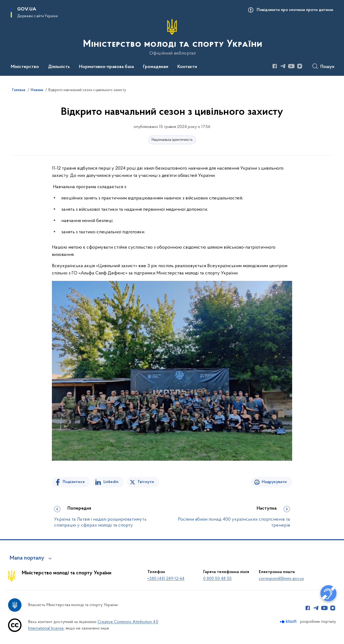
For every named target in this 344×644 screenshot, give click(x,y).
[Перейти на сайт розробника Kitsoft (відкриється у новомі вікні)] (289, 622)
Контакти (187, 67)
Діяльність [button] (59, 67)
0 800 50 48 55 (217, 579)
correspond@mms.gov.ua (281, 579)
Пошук (327, 67)
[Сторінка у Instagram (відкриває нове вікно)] (300, 66)
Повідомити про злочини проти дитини (295, 10)
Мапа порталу (27, 558)
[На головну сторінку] (172, 37)
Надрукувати (274, 482)
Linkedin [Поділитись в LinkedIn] (111, 482)
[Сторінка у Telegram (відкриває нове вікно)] (283, 66)
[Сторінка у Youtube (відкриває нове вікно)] (291, 66)
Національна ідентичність (172, 140)
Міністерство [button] (25, 67)
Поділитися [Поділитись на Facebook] (74, 482)
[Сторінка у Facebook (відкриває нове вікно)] (275, 66)
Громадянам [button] (156, 67)
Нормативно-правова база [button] (106, 67)
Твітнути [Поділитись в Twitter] (146, 482)
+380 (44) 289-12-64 (166, 579)
